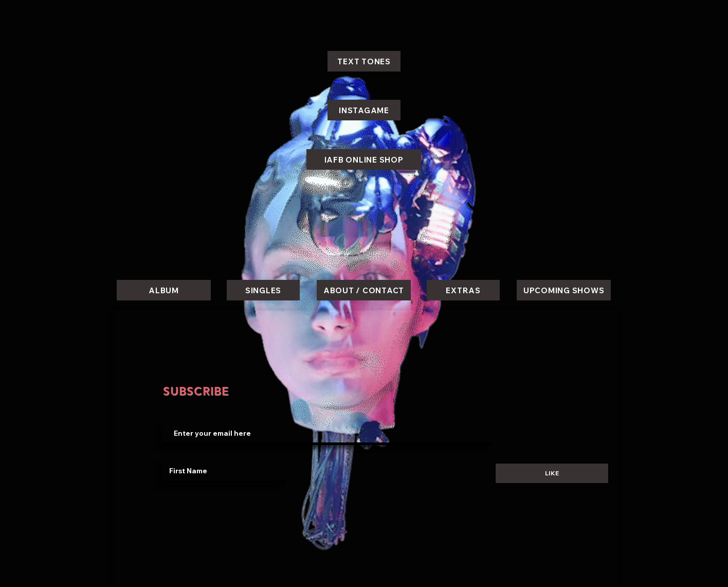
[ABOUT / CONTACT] (364, 290)
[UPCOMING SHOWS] (564, 290)
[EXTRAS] (463, 290)
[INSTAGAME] (364, 110)
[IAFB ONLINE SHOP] (364, 159)
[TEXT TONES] (364, 61)
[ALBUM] (164, 290)
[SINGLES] (263, 290)
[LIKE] (552, 473)
